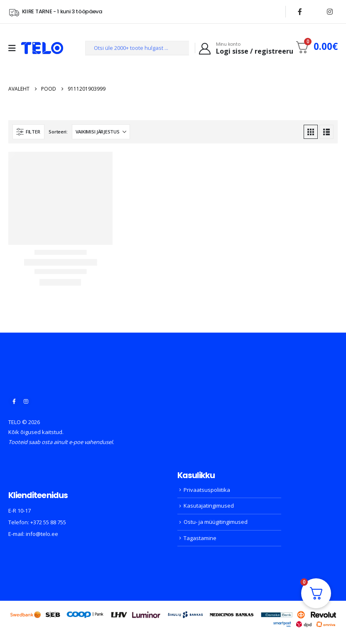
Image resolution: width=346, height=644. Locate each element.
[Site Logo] (42, 48)
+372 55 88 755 (48, 522)
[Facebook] (300, 12)
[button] (28, 132)
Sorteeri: (58, 132)
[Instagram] (330, 12)
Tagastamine (200, 538)
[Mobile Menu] (15, 48)
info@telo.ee (42, 534)
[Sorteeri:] (101, 132)
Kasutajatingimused (209, 506)
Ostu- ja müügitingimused (216, 522)
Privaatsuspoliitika (207, 490)
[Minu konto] (245, 48)
